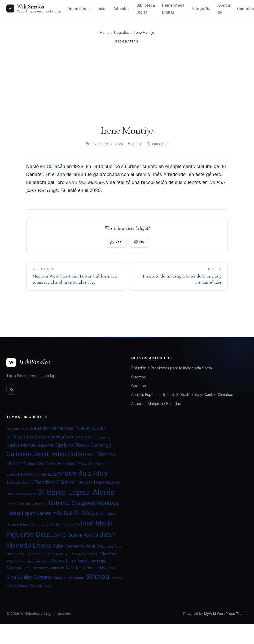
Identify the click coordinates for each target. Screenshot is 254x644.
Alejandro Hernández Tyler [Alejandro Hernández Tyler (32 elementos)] (57, 428)
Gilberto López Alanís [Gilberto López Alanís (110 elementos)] (76, 492)
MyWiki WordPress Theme (226, 613)
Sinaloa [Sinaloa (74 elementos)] (98, 577)
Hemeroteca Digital (173, 9)
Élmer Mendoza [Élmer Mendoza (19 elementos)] (41, 586)
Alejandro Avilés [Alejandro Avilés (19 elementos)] (18, 429)
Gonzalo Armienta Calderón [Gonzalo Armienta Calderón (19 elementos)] (26, 504)
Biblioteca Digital (146, 9)
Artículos (122, 9)
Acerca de (224, 9)
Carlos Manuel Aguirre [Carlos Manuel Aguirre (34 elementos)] (30, 445)
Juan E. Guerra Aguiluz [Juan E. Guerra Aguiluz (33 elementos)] (75, 535)
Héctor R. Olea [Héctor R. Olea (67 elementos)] (74, 513)
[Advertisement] (127, 84)
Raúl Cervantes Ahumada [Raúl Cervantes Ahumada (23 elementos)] (45, 568)
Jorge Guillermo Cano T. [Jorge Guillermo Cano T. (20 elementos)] (60, 524)
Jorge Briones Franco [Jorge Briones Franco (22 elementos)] (23, 524)
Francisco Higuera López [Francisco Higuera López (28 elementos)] (98, 482)
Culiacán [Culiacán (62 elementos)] (19, 454)
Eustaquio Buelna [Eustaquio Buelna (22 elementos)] (20, 482)
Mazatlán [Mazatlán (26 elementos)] (109, 554)
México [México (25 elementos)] (12, 561)
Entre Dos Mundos (85, 182)
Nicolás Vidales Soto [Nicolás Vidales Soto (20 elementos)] (35, 561)
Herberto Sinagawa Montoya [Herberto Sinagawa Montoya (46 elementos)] (83, 503)
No (139, 242)
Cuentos (139, 377)
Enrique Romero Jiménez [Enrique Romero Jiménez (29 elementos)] (29, 474)
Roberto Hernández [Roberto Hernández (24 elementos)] (69, 578)
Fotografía (201, 9)
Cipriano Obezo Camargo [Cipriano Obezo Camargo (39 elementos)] (83, 445)
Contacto (246, 9)
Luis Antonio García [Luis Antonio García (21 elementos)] (40, 554)
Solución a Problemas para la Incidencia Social (172, 368)
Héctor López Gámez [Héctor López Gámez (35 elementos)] (29, 513)
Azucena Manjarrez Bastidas (156, 404)
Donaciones (78, 9)
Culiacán (56, 167)
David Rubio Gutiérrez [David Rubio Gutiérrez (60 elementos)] (63, 454)
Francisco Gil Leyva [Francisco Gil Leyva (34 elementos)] (54, 482)
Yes (116, 242)
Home (105, 33)
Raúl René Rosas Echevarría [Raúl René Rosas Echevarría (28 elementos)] (91, 568)
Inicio (102, 9)
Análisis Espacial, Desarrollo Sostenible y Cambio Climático (182, 394)
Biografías (122, 33)
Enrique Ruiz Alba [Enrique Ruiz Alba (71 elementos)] (80, 473)
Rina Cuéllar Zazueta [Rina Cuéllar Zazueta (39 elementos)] (29, 577)
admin (137, 144)
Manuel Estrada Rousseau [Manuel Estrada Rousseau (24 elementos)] (78, 554)
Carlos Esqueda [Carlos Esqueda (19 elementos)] (99, 438)
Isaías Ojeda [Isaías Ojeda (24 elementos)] (106, 514)
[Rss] (11, 390)
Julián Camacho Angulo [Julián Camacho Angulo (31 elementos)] (76, 546)
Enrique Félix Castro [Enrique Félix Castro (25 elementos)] (40, 464)
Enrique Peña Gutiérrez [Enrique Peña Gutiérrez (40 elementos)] (84, 463)
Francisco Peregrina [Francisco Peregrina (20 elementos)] (21, 494)
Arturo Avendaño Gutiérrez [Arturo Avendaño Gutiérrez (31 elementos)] (60, 437)
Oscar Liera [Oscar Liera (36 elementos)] (64, 561)
